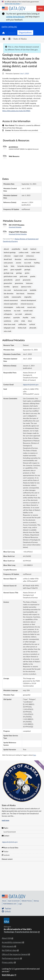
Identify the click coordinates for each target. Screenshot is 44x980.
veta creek (7, 331)
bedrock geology (10, 252)
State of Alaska (20, 39)
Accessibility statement (12, 942)
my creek (17, 311)
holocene (29, 283)
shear (30, 321)
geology (19, 273)
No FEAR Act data (9, 950)
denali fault (8, 259)
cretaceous (30, 256)
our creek (19, 314)
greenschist (8, 283)
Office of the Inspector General (15, 954)
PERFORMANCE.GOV (10, 904)
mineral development (28, 300)
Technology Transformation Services (21, 932)
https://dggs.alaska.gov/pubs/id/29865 (16, 111)
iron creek (7, 290)
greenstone (19, 283)
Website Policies (27, 901)
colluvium (7, 256)
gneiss (27, 273)
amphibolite (16, 249)
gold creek (24, 276)
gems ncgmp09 (16, 269)
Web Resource (14, 156)
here (35, 755)
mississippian (8, 307)
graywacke (27, 280)
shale (23, 321)
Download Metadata (15, 227)
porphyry (7, 317)
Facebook (6, 855)
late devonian (9, 293)
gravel (18, 280)
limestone (31, 293)
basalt (25, 249)
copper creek (18, 256)
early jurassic (8, 263)
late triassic (20, 293)
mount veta (31, 307)
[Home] (14, 9)
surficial (32, 324)
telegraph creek (9, 328)
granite (33, 276)
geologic (27, 269)
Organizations (25, 32)
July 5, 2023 (25, 73)
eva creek (28, 263)
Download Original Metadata (18, 234)
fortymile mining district (26, 266)
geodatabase (13, 147)
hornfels (7, 287)
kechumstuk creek (20, 290)
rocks (33, 317)
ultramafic (33, 328)
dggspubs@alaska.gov (10, 842)
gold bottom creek (10, 276)
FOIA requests (8, 946)
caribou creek (24, 252)
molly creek (20, 307)
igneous (15, 287)
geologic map (9, 273)
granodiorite (8, 280)
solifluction (22, 324)
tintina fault (22, 328)
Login (20, 904)
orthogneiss (8, 314)
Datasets (12, 33)
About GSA (6, 938)
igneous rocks (26, 287)
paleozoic (28, 314)
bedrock (33, 249)
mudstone (7, 311)
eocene (19, 263)
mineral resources (27, 304)
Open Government (14, 901)
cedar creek (35, 252)
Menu (40, 8)
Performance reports (11, 958)
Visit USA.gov (8, 975)
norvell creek (28, 311)
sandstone (7, 321)
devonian (18, 259)
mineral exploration (11, 304)
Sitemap (36, 901)
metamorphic (16, 297)
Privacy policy (8, 962)
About (4, 901)
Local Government (10, 832)
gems (6, 269)
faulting (37, 263)
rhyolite (26, 317)
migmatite (28, 297)
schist (16, 321)
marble (6, 297)
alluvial (6, 249)
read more (5, 820)
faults (6, 266)
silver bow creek (10, 324)
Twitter (5, 852)
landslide (33, 290)
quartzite (17, 317)
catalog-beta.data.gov (15, 17)
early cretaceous (30, 259)
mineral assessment (11, 300)
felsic (13, 266)
